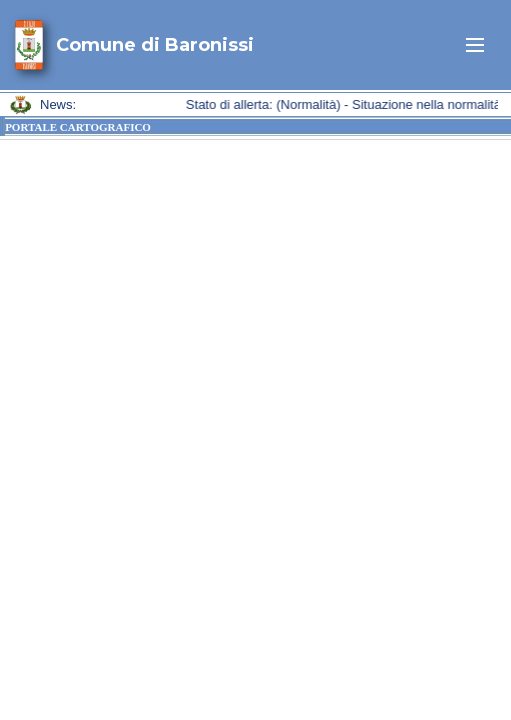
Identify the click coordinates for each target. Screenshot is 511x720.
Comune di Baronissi (155, 45)
